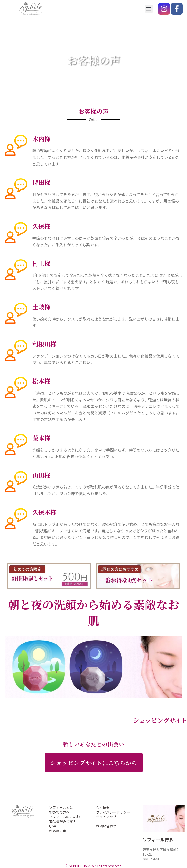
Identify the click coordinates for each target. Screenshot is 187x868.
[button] (149, 9)
